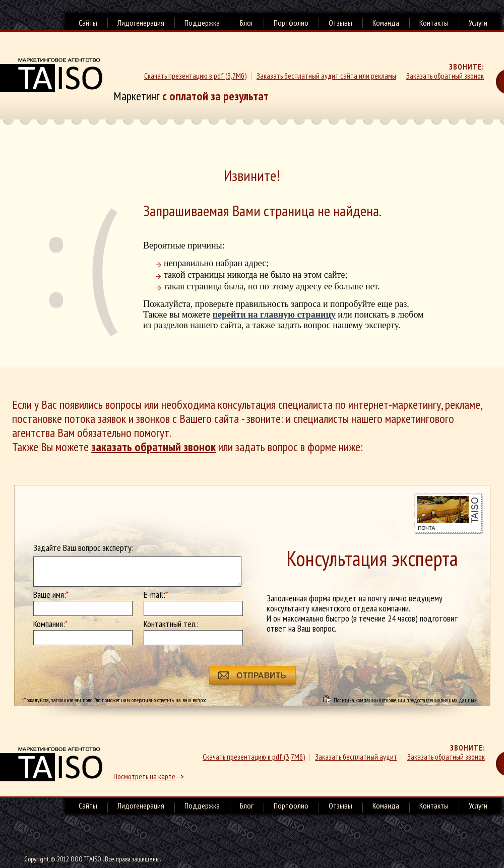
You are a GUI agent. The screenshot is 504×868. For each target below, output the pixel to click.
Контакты (434, 23)
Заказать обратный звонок (445, 76)
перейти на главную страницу (274, 315)
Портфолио (291, 23)
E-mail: (156, 595)
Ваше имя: (51, 595)
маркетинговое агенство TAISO (51, 764)
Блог (247, 23)
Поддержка (202, 23)
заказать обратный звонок (153, 447)
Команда (386, 23)
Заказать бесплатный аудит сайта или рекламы (326, 76)
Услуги (478, 23)
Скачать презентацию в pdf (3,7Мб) (195, 76)
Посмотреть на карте (144, 777)
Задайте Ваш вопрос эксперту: (83, 548)
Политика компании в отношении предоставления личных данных (405, 700)
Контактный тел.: (171, 624)
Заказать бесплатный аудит (356, 757)
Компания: (50, 624)
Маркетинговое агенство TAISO (51, 75)
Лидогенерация (141, 23)
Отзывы (340, 23)
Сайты (88, 23)
